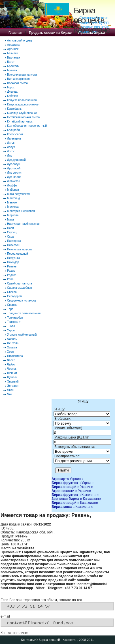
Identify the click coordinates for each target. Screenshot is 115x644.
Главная (15, 33)
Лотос (11, 151)
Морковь (13, 215)
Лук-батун (13, 164)
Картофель (14, 109)
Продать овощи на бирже (50, 33)
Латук (11, 143)
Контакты (28, 640)
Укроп (11, 330)
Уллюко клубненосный (22, 335)
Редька (12, 275)
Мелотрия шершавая (21, 211)
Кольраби (13, 130)
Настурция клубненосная (24, 224)
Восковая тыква (17, 83)
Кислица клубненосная (22, 113)
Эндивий (13, 382)
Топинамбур (15, 318)
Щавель (12, 377)
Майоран (13, 190)
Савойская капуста (20, 283)
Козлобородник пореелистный (27, 126)
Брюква (12, 70)
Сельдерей (14, 296)
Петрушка (14, 258)
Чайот (11, 364)
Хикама (12, 347)
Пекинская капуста (19, 249)
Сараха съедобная (19, 288)
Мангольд (13, 198)
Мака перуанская (18, 194)
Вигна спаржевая (18, 79)
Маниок (12, 202)
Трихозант (14, 322)
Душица (12, 92)
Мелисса (13, 207)
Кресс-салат (15, 134)
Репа (10, 279)
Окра (10, 237)
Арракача (13, 45)
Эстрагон (13, 386)
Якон (10, 390)
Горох (11, 87)
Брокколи (13, 66)
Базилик (12, 53)
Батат (11, 62)
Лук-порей (14, 168)
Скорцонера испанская (22, 301)
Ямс (10, 394)
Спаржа (12, 305)
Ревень (12, 266)
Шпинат (12, 373)
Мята (10, 220)
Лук (9, 156)
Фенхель (13, 343)
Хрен (10, 352)
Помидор (13, 262)
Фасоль (12, 339)
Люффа (12, 185)
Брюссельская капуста (22, 75)
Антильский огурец (20, 40)
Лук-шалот (14, 177)
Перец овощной (18, 254)
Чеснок (12, 369)
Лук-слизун (14, 173)
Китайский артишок (20, 121)
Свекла (12, 292)
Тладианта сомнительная (24, 313)
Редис (11, 271)
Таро (10, 309)
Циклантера (15, 356)
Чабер (11, 360)
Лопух (11, 147)
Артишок (13, 49)
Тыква (11, 326)
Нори (10, 228)
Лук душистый (16, 160)
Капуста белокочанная (22, 100)
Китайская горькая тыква (23, 117)
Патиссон (13, 245)
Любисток (13, 181)
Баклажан (14, 58)
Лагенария (14, 139)
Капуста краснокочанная (23, 104)
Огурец (12, 232)
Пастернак (14, 241)
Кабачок (12, 96)
